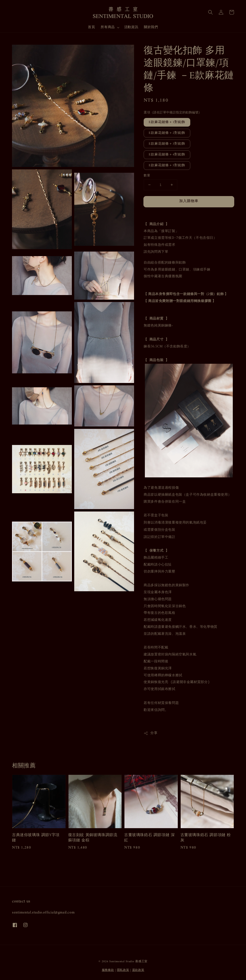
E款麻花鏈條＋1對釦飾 (167, 122)
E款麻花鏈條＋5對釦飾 (167, 165)
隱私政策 (123, 970)
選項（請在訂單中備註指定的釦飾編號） (173, 113)
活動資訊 (131, 27)
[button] (210, 12)
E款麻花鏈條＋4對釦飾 (167, 155)
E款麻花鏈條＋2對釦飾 (167, 133)
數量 (147, 176)
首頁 (91, 27)
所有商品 (108, 27)
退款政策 (138, 970)
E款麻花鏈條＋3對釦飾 (167, 144)
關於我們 (151, 27)
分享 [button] (151, 733)
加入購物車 (189, 201)
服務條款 (108, 970)
